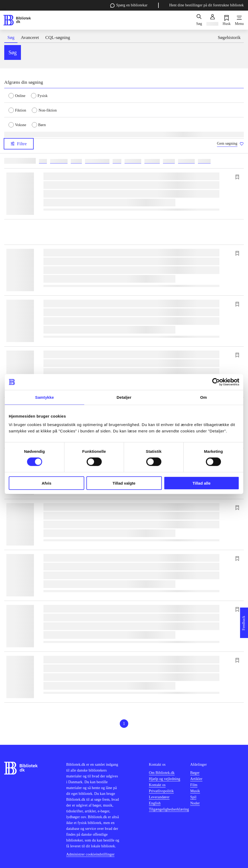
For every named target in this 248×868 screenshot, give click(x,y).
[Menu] (239, 20)
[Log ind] (212, 20)
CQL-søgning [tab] (58, 37)
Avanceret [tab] (30, 37)
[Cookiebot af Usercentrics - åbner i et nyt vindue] (216, 382)
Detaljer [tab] (124, 397)
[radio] (20, 95)
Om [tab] (203, 397)
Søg (13, 52)
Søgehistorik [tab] (229, 37)
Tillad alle (201, 483)
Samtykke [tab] (45, 397)
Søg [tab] (11, 37)
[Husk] (227, 20)
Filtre (19, 144)
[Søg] (199, 20)
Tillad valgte (124, 483)
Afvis (46, 483)
